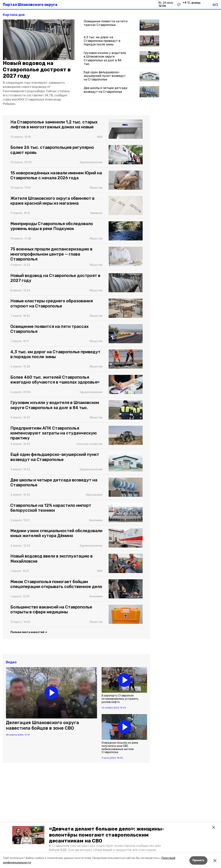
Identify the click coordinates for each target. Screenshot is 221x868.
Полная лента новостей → (29, 632)
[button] (28, 835)
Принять (198, 860)
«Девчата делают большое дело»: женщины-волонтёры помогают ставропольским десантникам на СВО (106, 835)
